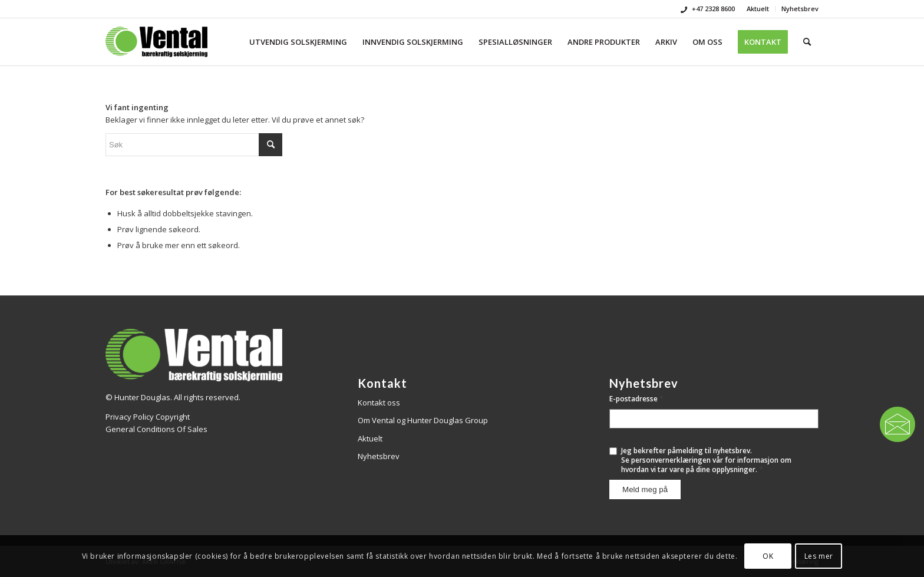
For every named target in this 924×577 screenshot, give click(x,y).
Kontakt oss (379, 403)
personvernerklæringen (671, 460)
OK (768, 556)
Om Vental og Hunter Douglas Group (423, 420)
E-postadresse (636, 399)
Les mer (819, 556)
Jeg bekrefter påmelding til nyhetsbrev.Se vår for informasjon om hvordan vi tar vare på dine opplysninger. (706, 460)
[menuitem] (758, 9)
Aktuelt (758, 9)
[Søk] (807, 42)
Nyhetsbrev (800, 9)
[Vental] (156, 42)
